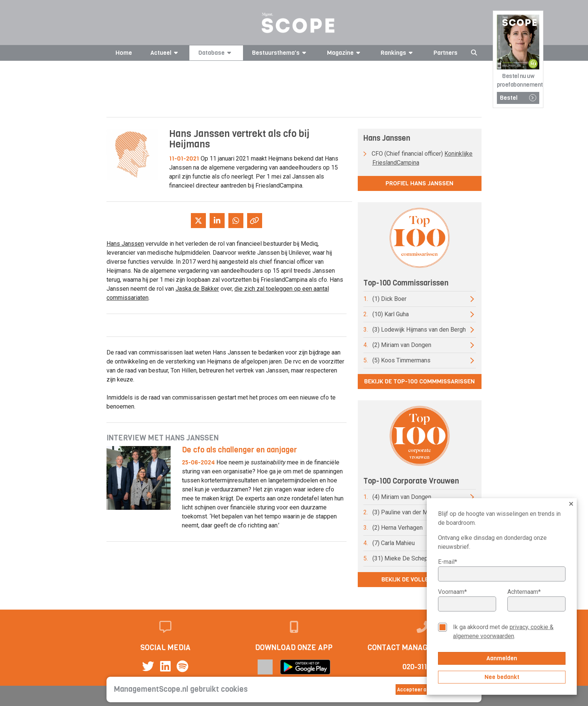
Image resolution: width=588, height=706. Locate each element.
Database (216, 53)
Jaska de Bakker (197, 289)
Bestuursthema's (280, 53)
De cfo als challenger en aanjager (239, 450)
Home (124, 53)
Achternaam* (524, 592)
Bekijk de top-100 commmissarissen (419, 381)
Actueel (165, 53)
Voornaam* (452, 592)
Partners (445, 53)
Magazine (345, 53)
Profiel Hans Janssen (419, 183)
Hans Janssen (125, 244)
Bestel (518, 98)
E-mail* (448, 562)
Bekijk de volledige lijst (420, 579)
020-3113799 (423, 667)
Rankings (398, 53)
